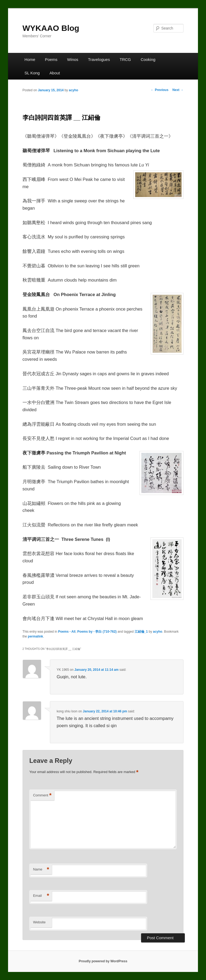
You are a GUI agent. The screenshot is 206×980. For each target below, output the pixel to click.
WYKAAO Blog (51, 28)
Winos (73, 59)
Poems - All (67, 632)
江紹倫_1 (141, 632)
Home (30, 59)
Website (39, 922)
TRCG (125, 59)
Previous (160, 90)
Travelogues (99, 59)
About (55, 73)
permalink (36, 636)
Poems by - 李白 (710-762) (97, 632)
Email (41, 896)
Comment (42, 795)
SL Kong (32, 73)
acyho (74, 90)
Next (178, 90)
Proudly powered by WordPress (103, 961)
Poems (51, 59)
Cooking (148, 59)
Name (41, 870)
